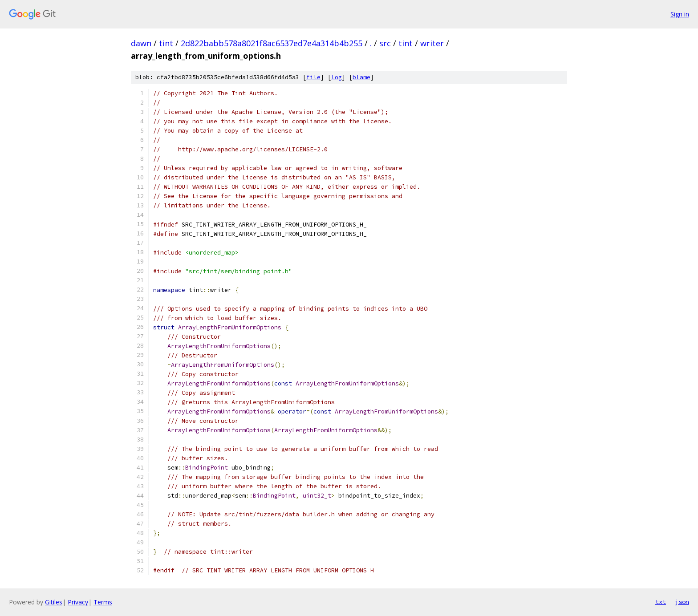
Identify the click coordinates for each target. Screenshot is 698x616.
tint (166, 43)
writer (432, 43)
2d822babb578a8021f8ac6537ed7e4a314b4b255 (272, 43)
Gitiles (54, 602)
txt (661, 602)
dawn (141, 43)
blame (361, 77)
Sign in (680, 14)
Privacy (78, 602)
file (313, 77)
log (337, 77)
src (385, 43)
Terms (103, 602)
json (682, 602)
